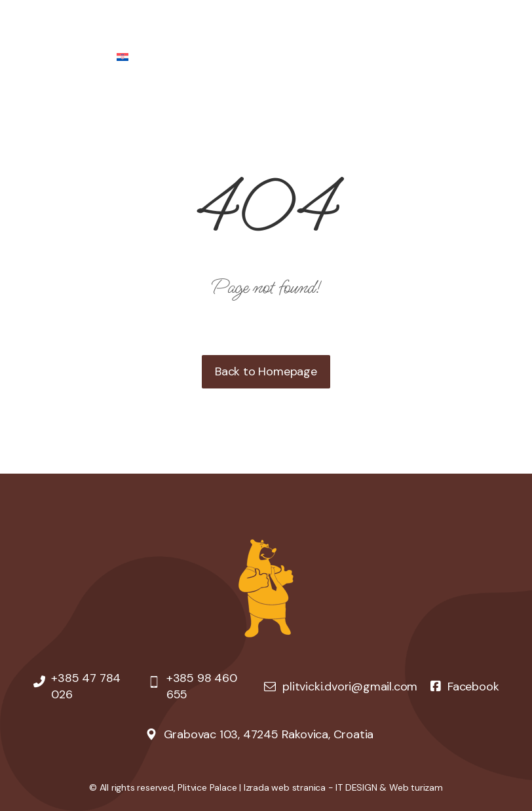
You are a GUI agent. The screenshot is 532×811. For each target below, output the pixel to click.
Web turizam (416, 787)
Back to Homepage (266, 371)
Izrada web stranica (285, 787)
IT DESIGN (356, 787)
